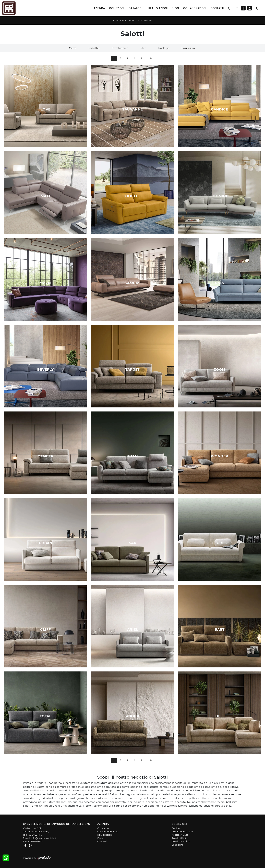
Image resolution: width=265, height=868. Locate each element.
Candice (219, 109)
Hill (219, 716)
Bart (219, 629)
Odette (132, 196)
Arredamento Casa (132, 20)
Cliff (45, 629)
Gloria (132, 283)
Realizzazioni (158, 8)
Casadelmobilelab (108, 832)
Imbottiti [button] (94, 48)
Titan (133, 456)
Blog (175, 8)
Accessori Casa (180, 835)
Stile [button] (143, 48)
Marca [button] (73, 48)
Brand (101, 838)
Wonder (219, 456)
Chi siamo (103, 828)
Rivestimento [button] (120, 48)
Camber (45, 456)
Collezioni (117, 8)
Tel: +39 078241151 (33, 835)
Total (46, 716)
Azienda (99, 8)
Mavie (45, 283)
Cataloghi (136, 8)
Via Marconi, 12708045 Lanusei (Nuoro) (36, 830)
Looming (220, 196)
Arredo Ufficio (180, 838)
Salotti (148, 20)
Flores (219, 543)
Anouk (133, 716)
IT (237, 8)
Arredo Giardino (181, 841)
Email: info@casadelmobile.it (40, 838)
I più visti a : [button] (189, 48)
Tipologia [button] (164, 48)
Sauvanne (132, 109)
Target (132, 369)
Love (46, 109)
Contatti (217, 8)
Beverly (46, 369)
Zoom (220, 369)
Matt (46, 196)
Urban (46, 543)
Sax (132, 543)
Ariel (132, 629)
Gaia (220, 283)
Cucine (176, 828)
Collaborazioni (195, 8)
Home (116, 20)
